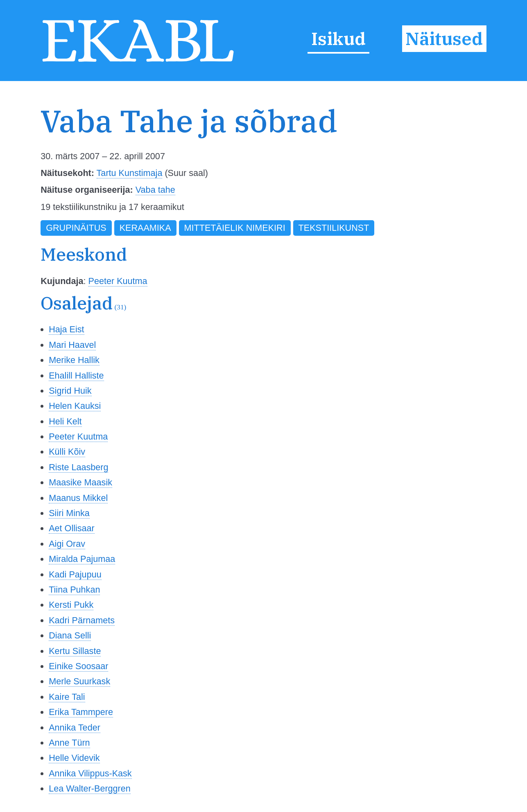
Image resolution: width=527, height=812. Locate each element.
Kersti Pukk (71, 605)
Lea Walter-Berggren (90, 788)
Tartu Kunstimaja (130, 173)
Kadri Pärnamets (82, 620)
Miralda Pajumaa (82, 559)
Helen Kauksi (75, 406)
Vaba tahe (155, 190)
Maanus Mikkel (78, 498)
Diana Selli (70, 635)
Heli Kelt (65, 421)
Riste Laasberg (78, 467)
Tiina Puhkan (74, 590)
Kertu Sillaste (75, 651)
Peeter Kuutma (118, 281)
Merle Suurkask (79, 681)
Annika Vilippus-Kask (90, 773)
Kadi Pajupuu (75, 574)
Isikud (338, 39)
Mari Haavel (72, 345)
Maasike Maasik (80, 482)
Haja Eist (66, 329)
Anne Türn (69, 743)
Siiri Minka (69, 513)
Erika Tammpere (81, 712)
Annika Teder (75, 727)
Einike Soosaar (78, 666)
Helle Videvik (74, 758)
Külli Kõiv (67, 452)
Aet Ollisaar (72, 528)
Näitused (444, 39)
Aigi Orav (67, 544)
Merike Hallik (74, 360)
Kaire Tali (67, 697)
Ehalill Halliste (76, 376)
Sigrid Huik (70, 391)
